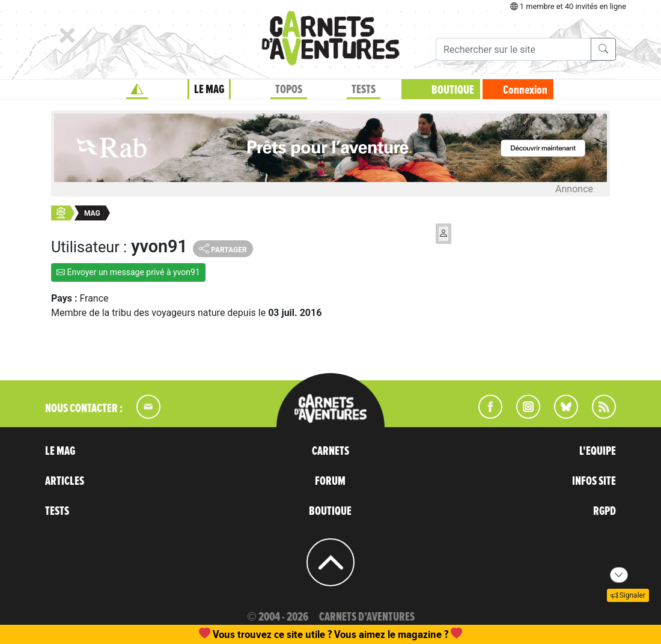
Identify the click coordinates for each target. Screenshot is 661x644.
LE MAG (209, 90)
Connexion (525, 90)
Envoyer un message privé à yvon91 (128, 272)
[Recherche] (513, 49)
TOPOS (289, 90)
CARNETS (330, 451)
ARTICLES (65, 481)
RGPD (605, 511)
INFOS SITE (594, 481)
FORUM (330, 481)
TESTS (364, 90)
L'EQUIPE (598, 451)
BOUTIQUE (453, 90)
